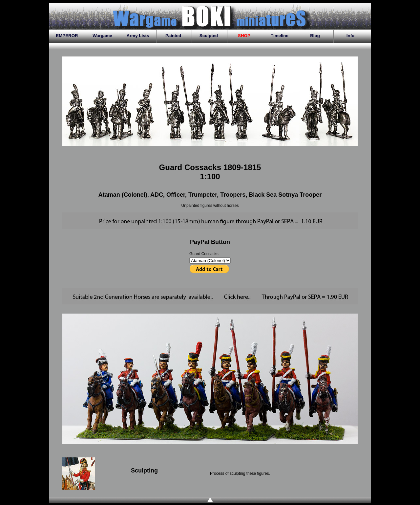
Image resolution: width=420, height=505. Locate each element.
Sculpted (209, 36)
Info (350, 36)
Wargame (102, 36)
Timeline (280, 36)
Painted (173, 36)
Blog (315, 36)
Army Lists (138, 36)
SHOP (244, 36)
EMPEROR (67, 36)
